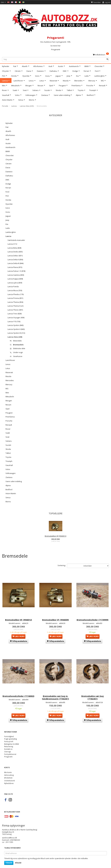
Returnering (9, 742)
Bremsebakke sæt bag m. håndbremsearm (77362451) (55, 692)
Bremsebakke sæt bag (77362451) (93, 692)
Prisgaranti (56, 49)
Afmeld (18, 859)
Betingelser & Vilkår (12, 740)
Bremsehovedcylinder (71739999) (92, 617)
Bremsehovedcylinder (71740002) (19, 692)
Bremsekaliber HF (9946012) (56, 536)
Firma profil (9, 737)
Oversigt (7, 747)
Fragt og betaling (10, 735)
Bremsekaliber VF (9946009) (55, 615)
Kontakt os (8, 745)
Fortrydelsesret (10, 750)
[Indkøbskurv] (101, 54)
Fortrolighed (9, 732)
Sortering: (62, 565)
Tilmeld (9, 859)
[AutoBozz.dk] (55, 20)
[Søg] (107, 59)
